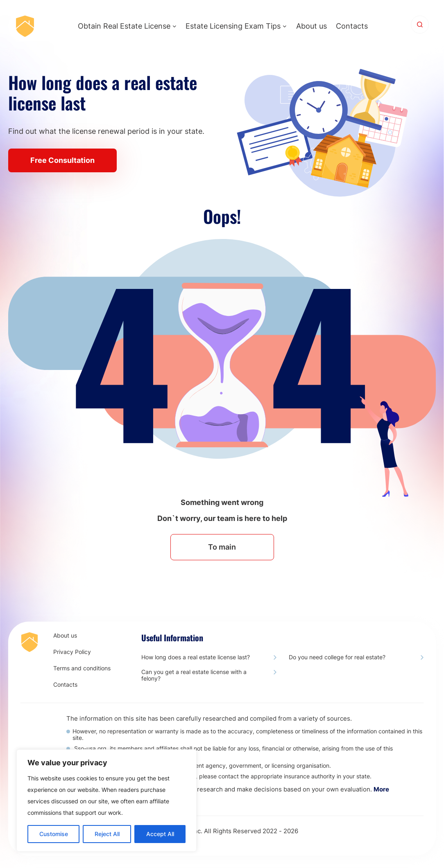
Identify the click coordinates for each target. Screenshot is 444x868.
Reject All (107, 834)
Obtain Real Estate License (124, 26)
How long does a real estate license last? (196, 657)
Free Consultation (62, 160)
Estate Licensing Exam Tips (233, 26)
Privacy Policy (72, 652)
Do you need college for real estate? (337, 657)
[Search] (420, 25)
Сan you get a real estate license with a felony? (194, 675)
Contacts (352, 26)
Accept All (160, 834)
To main (222, 547)
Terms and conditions (82, 668)
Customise (54, 834)
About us (311, 26)
